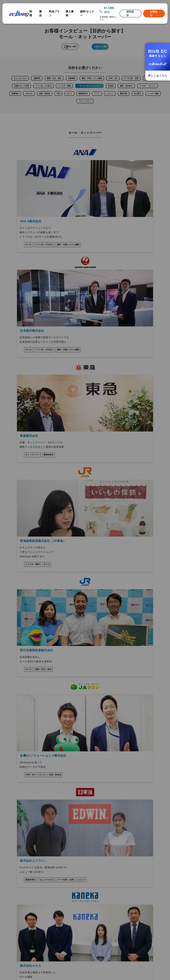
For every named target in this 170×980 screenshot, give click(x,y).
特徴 (31, 13)
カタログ (149, 101)
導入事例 (70, 13)
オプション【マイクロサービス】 (24, 790)
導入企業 (11, 838)
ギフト (57, 111)
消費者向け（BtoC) (115, 789)
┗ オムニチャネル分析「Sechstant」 (16, 806)
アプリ (94, 111)
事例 (9, 834)
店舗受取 (46, 81)
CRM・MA (149, 81)
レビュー (112, 111)
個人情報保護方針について (20, 904)
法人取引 (150, 111)
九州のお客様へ (14, 878)
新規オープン (62, 789)
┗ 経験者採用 (11, 891)
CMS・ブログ (57, 91)
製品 (41, 13)
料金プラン (54, 13)
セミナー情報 (13, 860)
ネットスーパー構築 (115, 809)
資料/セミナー (87, 13)
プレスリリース (14, 852)
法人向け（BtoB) (113, 794)
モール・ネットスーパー (30, 101)
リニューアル (62, 794)
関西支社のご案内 (16, 873)
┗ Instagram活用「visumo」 (21, 795)
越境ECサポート (113, 804)
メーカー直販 (72, 121)
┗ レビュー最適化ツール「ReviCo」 (24, 799)
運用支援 (131, 111)
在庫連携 (93, 81)
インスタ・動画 (140, 91)
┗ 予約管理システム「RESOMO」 (23, 825)
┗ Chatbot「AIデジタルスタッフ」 (23, 821)
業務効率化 (76, 111)
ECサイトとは (63, 811)
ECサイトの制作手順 (66, 821)
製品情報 (11, 786)
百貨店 (56, 101)
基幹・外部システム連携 (121, 81)
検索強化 (130, 101)
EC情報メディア (15, 865)
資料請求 (130, 14)
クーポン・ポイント (106, 101)
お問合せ (154, 14)
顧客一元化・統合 (70, 81)
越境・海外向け (77, 101)
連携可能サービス (16, 843)
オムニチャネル (24, 81)
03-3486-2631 (109, 10)
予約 (42, 111)
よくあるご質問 (14, 847)
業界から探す (69, 47)
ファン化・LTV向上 (112, 91)
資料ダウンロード (16, 856)
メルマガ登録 (13, 908)
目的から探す (105, 47)
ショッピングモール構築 (117, 799)
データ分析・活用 (31, 91)
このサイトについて (17, 895)
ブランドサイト (97, 121)
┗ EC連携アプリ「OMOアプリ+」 (23, 812)
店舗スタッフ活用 (83, 91)
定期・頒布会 (23, 111)
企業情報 (104, 17)
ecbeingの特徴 (15, 782)
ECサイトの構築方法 (66, 816)
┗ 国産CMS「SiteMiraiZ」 (19, 817)
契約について (13, 900)
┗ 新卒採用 (10, 887)
